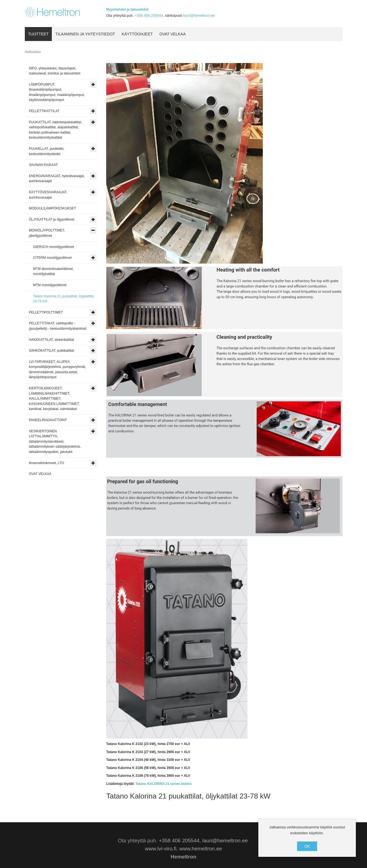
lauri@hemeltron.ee (199, 15)
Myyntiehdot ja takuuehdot (127, 9)
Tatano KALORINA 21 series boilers (164, 784)
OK (307, 846)
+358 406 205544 (149, 15)
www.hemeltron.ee (200, 849)
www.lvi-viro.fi (161, 849)
